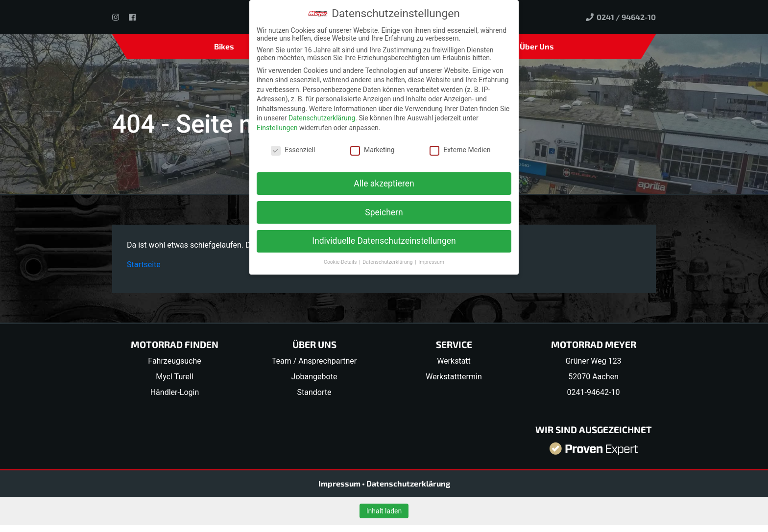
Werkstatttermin (454, 377)
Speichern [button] (384, 212)
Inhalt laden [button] (384, 511)
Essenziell (293, 150)
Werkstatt (454, 361)
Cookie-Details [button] (341, 262)
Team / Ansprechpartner (314, 361)
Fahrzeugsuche (174, 361)
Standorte (314, 392)
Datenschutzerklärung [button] (388, 262)
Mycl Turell (175, 377)
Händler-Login (175, 392)
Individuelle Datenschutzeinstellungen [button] (384, 241)
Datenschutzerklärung (408, 483)
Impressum (340, 483)
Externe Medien (460, 150)
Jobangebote (314, 377)
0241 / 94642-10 (621, 17)
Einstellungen (277, 128)
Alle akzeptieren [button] (384, 184)
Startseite (144, 265)
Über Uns (537, 46)
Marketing (372, 150)
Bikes (224, 46)
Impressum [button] (431, 262)
